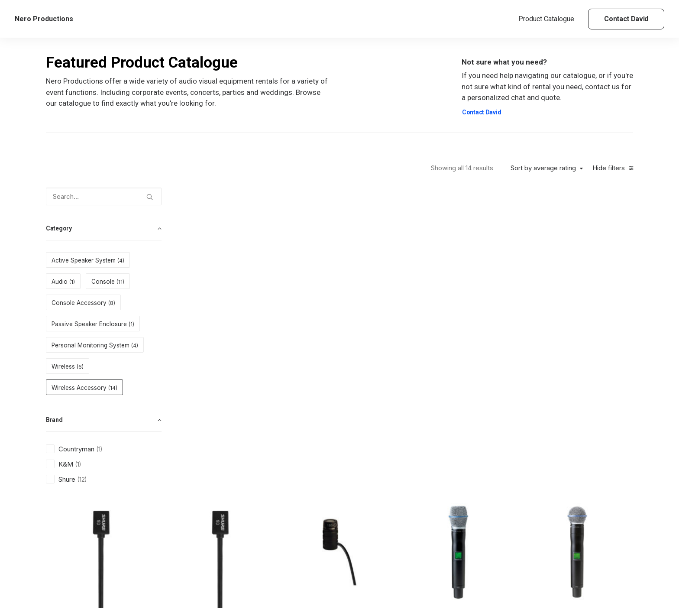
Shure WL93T (234, 296)
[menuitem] (549, 19)
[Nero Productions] (44, 19)
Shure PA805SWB (413, 423)
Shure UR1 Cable (234, 423)
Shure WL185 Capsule (413, 296)
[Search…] (104, 196)
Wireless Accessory (233, 283)
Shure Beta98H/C (592, 423)
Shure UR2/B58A (592, 296)
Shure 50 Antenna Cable (234, 550)
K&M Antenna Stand (413, 550)
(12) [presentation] (82, 480)
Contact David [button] (482, 112)
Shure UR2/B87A (503, 296)
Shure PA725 (503, 423)
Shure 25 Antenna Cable (323, 550)
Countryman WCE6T (503, 550)
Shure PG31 (323, 423)
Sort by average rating (543, 168)
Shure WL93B (323, 296)
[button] (150, 194)
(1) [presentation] (99, 449)
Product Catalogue (546, 19)
